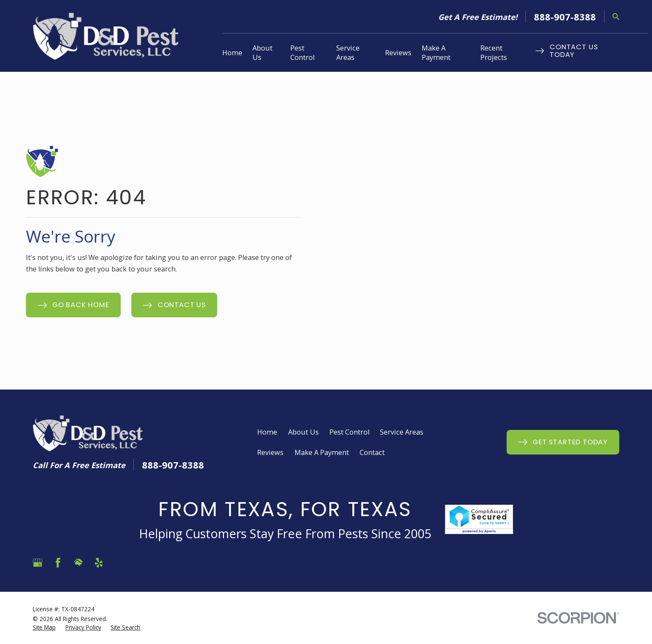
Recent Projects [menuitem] (494, 53)
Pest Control (349, 432)
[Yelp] (99, 563)
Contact (372, 452)
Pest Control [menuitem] (302, 53)
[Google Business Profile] (38, 563)
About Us (303, 432)
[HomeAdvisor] (78, 563)
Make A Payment (322, 452)
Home (267, 432)
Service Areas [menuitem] (348, 53)
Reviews (270, 452)
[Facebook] (58, 563)
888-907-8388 (565, 17)
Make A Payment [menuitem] (436, 53)
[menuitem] (44, 627)
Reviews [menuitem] (398, 53)
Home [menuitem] (232, 53)
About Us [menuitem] (262, 53)
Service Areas (402, 432)
